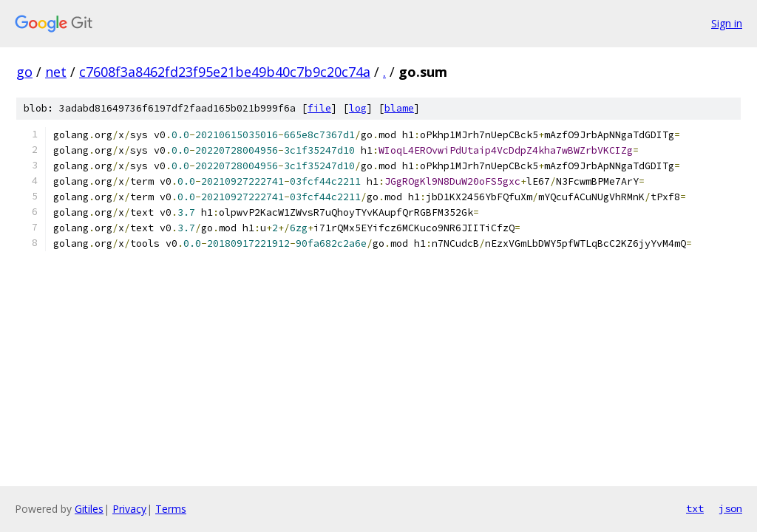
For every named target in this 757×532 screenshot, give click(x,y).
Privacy (129, 509)
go (24, 72)
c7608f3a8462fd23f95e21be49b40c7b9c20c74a (225, 72)
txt (695, 508)
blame (399, 108)
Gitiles (89, 509)
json (730, 508)
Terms (171, 509)
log (358, 108)
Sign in (727, 23)
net (56, 72)
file (319, 108)
